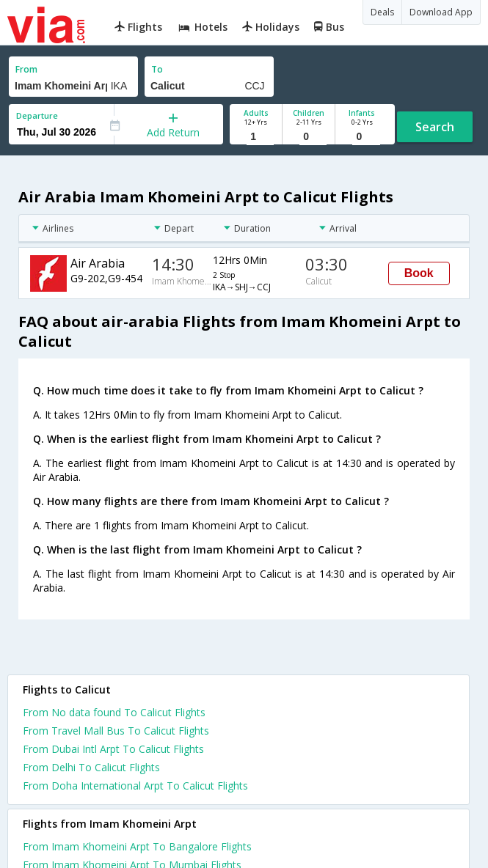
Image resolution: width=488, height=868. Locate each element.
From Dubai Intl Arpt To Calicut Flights (113, 749)
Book (419, 273)
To (157, 69)
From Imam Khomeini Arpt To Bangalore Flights (137, 846)
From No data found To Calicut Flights (114, 712)
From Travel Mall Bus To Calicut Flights (116, 731)
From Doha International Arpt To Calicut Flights (135, 786)
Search (435, 127)
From (26, 69)
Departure (37, 115)
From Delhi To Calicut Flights (91, 767)
